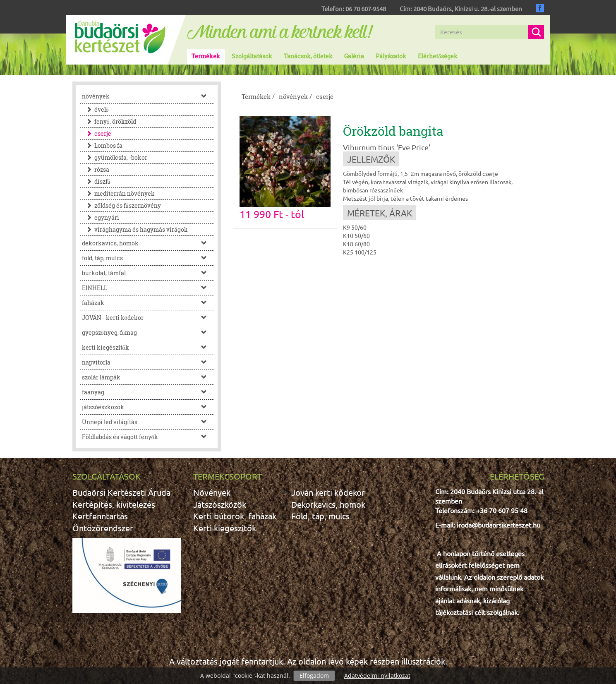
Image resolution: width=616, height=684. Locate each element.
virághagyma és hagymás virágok (135, 229)
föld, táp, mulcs (148, 258)
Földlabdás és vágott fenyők (148, 437)
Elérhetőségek (438, 56)
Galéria (354, 56)
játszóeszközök (148, 407)
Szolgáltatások (252, 56)
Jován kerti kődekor (328, 492)
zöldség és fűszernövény (121, 205)
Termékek (206, 56)
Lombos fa (102, 145)
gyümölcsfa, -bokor (115, 157)
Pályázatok (391, 56)
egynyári (101, 217)
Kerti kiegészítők (225, 528)
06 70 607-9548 (366, 8)
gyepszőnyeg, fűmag (148, 332)
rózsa (96, 169)
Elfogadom (314, 676)
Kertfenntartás (100, 516)
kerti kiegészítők (148, 347)
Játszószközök (220, 504)
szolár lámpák (148, 377)
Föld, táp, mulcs (320, 516)
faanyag (148, 392)
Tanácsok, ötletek (308, 56)
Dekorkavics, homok (328, 504)
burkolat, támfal (148, 273)
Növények (212, 492)
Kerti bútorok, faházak (235, 516)
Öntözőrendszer (103, 528)
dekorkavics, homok (148, 243)
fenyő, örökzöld (109, 121)
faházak (148, 303)
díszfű (96, 181)
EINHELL (148, 288)
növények (148, 96)
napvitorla (148, 362)
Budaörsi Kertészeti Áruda (121, 492)
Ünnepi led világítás (148, 422)
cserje (97, 133)
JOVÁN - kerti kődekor (148, 318)
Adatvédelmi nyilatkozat (377, 676)
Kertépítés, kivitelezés (114, 504)
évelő (95, 109)
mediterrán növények (118, 193)
